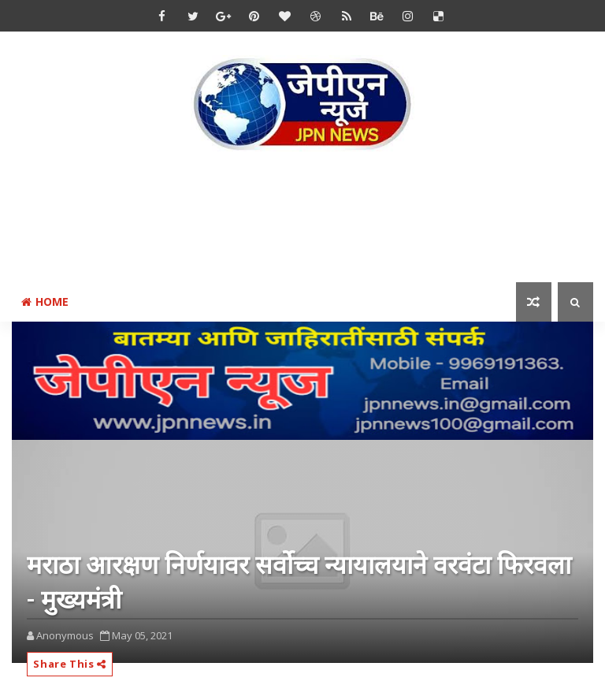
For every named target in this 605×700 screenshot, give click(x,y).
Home (45, 302)
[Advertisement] (302, 220)
